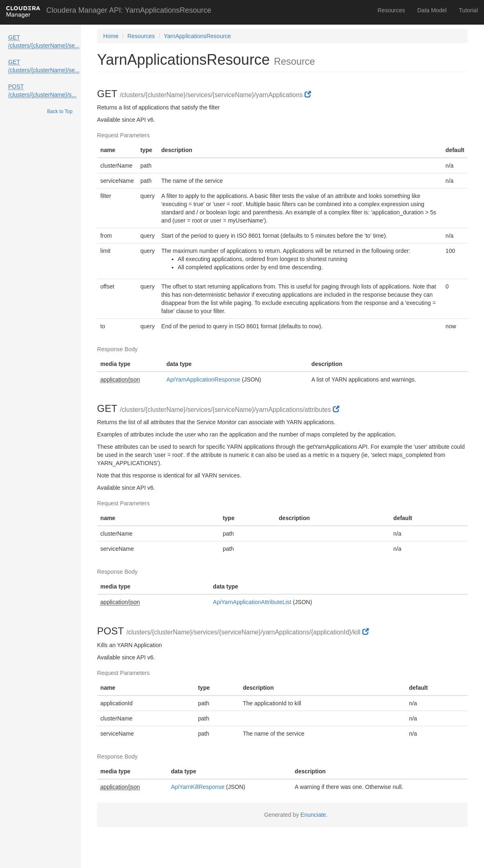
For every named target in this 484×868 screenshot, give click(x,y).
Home (111, 36)
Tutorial (468, 10)
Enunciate (313, 815)
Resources (391, 10)
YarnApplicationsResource (197, 36)
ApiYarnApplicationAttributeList (252, 602)
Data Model (432, 10)
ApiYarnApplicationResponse (203, 379)
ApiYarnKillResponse (198, 787)
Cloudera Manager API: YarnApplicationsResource (129, 10)
